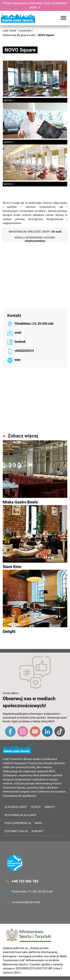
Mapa (38, 823)
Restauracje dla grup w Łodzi (19, 35)
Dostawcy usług (16, 831)
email (18, 332)
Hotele (36, 807)
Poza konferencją (18, 823)
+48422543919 (24, 351)
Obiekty (50, 807)
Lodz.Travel (9, 31)
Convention (25, 31)
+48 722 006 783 (25, 881)
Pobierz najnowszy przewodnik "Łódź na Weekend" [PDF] (35, 5)
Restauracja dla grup (20, 815)
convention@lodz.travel (26, 902)
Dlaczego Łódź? (16, 807)
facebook (20, 342)
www (17, 360)
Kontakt (38, 831)
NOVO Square (46, 35)
